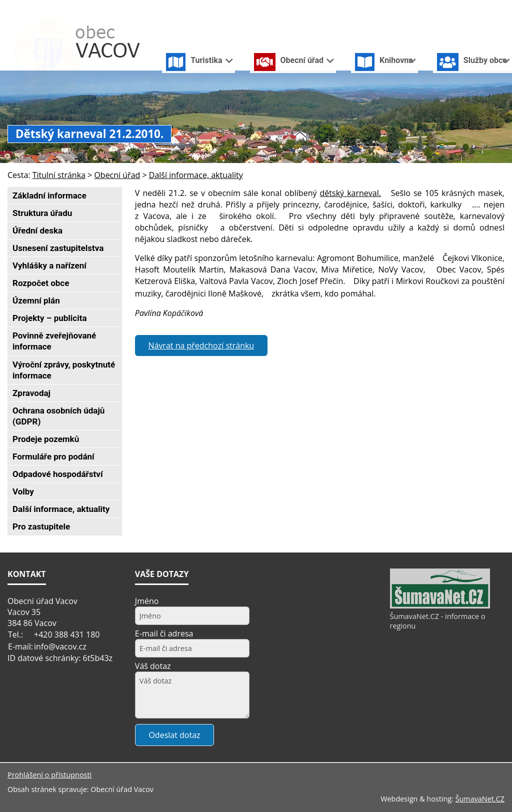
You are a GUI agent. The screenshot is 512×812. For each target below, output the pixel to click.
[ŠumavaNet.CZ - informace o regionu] (440, 606)
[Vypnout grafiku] (467, 9)
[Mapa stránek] (483, 9)
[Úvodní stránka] (451, 9)
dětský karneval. (350, 193)
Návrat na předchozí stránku (201, 345)
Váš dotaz (153, 666)
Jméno (147, 601)
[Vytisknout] (500, 9)
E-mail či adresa (164, 633)
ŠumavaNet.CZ (480, 799)
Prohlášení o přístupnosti (49, 775)
